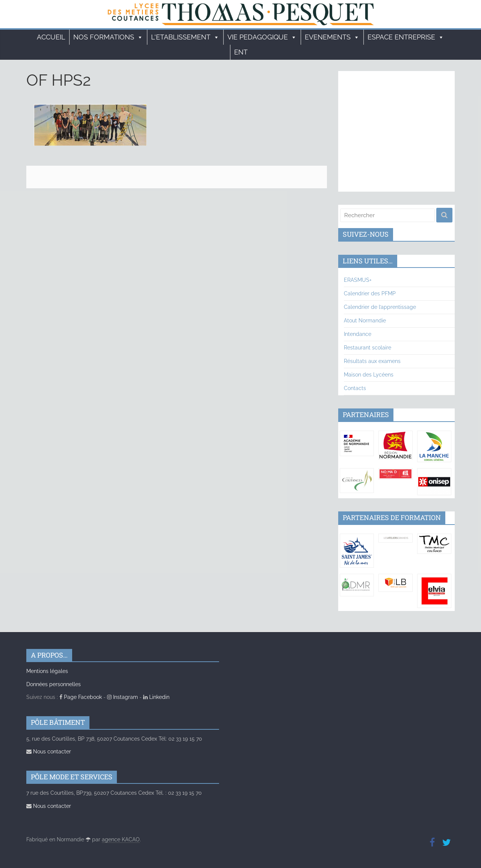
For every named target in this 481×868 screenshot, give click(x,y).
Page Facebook (81, 697)
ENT (241, 52)
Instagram (123, 697)
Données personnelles (54, 684)
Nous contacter (49, 752)
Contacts (355, 388)
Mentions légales (47, 671)
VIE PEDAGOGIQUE (262, 37)
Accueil (51, 37)
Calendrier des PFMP (370, 293)
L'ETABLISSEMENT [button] (185, 37)
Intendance (358, 334)
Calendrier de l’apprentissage (380, 307)
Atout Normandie (365, 321)
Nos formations (108, 37)
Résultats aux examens (372, 361)
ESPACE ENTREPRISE (406, 37)
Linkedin (156, 697)
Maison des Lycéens (369, 375)
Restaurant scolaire (368, 348)
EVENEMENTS (332, 37)
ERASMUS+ (358, 280)
